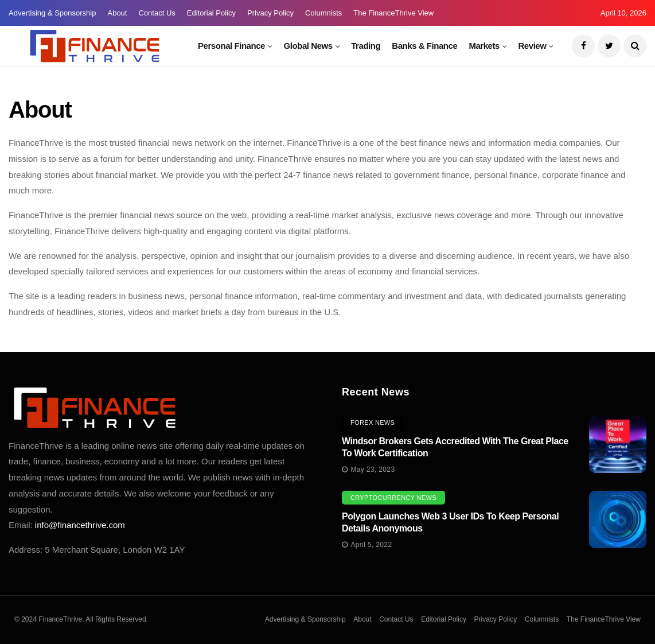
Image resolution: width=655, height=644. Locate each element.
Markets (484, 46)
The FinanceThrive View (393, 13)
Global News (308, 46)
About (117, 13)
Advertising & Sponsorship (52, 13)
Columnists (323, 13)
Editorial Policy (211, 13)
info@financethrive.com (80, 525)
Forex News (373, 422)
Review (532, 46)
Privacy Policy (270, 13)
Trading (366, 46)
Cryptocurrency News (393, 498)
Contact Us (157, 13)
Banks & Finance (424, 46)
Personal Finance (231, 46)
